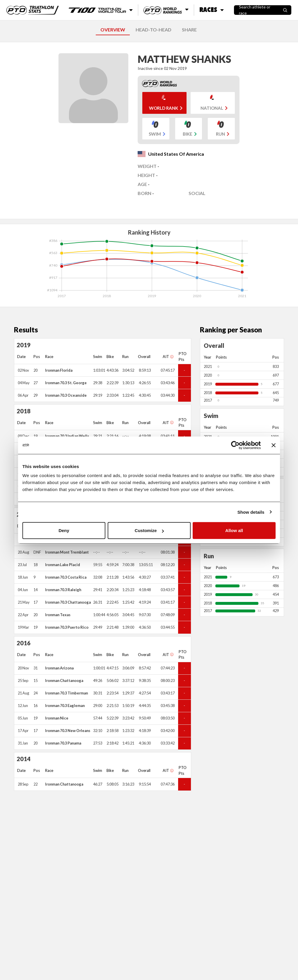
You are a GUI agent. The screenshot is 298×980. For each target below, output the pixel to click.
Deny (64, 530)
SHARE (189, 30)
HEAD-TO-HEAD (154, 30)
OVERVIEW (113, 30)
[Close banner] (274, 445)
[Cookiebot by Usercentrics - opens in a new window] (235, 445)
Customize (149, 530)
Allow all (234, 530)
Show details (251, 512)
